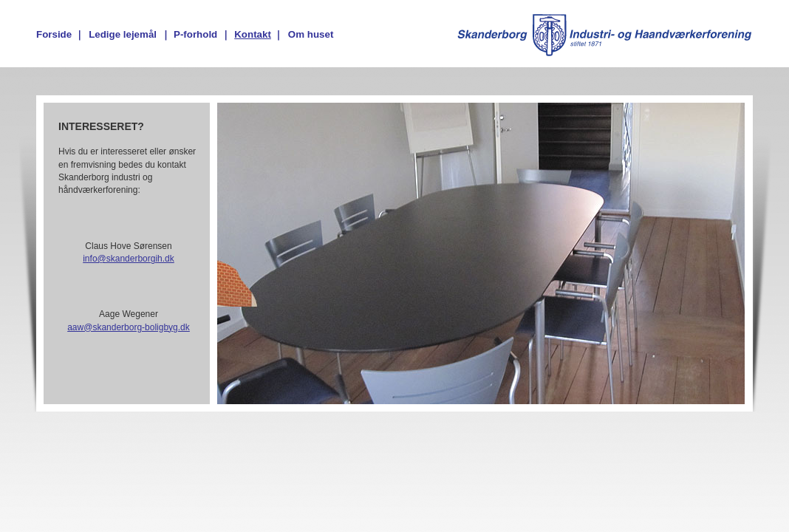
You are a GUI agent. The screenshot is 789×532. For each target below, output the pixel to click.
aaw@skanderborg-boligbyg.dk (129, 327)
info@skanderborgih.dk (129, 259)
